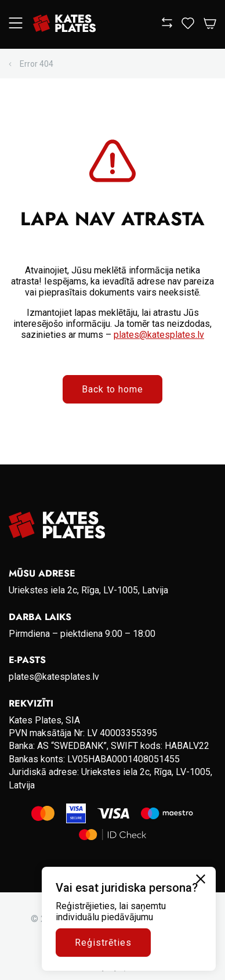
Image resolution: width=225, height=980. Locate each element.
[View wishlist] (188, 26)
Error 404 (37, 64)
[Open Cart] (210, 24)
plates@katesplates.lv (159, 335)
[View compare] (167, 25)
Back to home (113, 389)
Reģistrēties (103, 943)
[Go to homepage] (64, 24)
